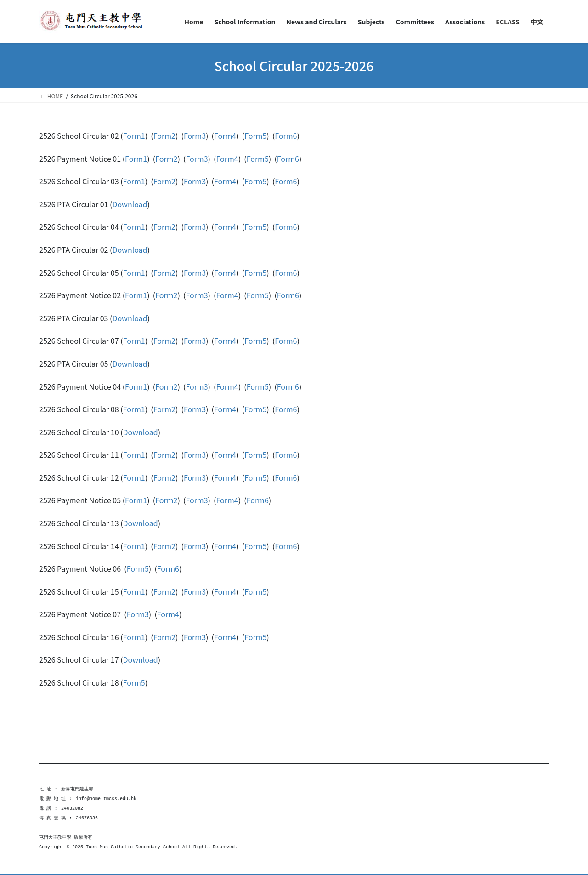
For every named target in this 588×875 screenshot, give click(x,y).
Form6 (286, 136)
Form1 (134, 136)
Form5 (255, 136)
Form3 (195, 136)
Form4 (225, 136)
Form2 (164, 136)
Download (130, 204)
